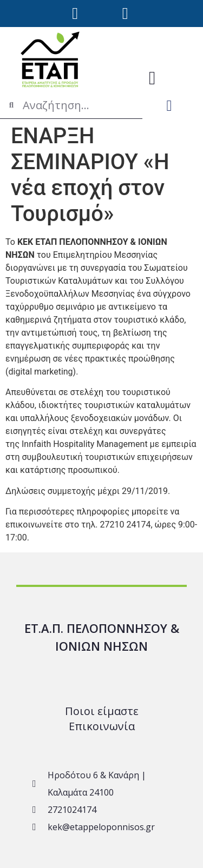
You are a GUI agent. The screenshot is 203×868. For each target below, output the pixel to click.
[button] (152, 78)
